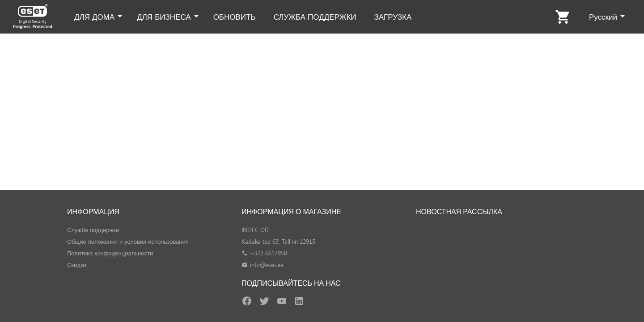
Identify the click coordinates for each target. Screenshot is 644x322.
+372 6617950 (269, 253)
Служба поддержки (93, 230)
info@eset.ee (267, 265)
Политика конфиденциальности (110, 253)
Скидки (77, 265)
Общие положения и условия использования (128, 241)
